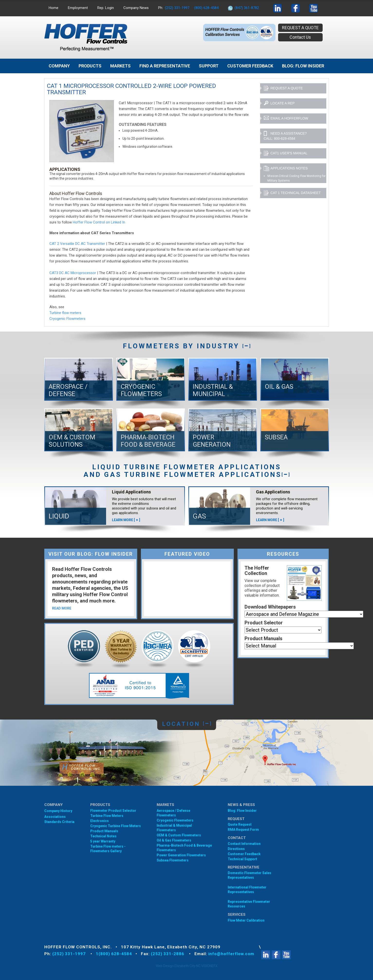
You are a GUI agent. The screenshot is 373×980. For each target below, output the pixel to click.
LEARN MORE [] (126, 520)
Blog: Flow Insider (242, 811)
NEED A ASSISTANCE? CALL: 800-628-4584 (285, 136)
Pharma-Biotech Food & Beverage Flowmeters (184, 848)
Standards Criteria (59, 822)
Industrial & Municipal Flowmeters (174, 828)
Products (90, 66)
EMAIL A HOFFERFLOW (286, 119)
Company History (58, 811)
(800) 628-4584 (206, 8)
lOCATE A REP (279, 103)
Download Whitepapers (270, 607)
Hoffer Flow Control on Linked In (99, 222)
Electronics (100, 821)
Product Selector (264, 623)
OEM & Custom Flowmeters (179, 835)
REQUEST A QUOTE (300, 28)
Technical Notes (103, 836)
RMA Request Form (243, 830)
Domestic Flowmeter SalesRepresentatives (250, 875)
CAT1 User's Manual (286, 153)
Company (59, 66)
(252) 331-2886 (168, 954)
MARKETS (120, 66)
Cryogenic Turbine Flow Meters (116, 826)
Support (209, 66)
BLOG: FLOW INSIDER (303, 66)
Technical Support (242, 859)
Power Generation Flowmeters (181, 855)
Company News (136, 8)
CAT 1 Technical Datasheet (292, 193)
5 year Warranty (103, 841)
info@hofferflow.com (231, 954)
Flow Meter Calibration (246, 920)
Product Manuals (264, 638)
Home (54, 8)
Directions (236, 849)
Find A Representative (165, 66)
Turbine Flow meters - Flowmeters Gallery (108, 849)
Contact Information (244, 844)
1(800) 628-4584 (114, 954)
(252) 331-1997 (177, 8)
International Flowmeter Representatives (247, 890)
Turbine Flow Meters (107, 816)
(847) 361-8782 (247, 8)
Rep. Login (106, 8)
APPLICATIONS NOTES (286, 168)
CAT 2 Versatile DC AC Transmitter (77, 244)
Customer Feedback (250, 66)
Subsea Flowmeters (173, 860)
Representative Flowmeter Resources (249, 904)
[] (246, 346)
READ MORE (62, 608)
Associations (55, 817)
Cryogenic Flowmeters (67, 319)
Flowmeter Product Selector (113, 811)
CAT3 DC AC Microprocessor (73, 273)
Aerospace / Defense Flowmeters (173, 813)
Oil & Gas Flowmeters (174, 840)
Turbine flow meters (65, 313)
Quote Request (240, 824)
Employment (78, 8)
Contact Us (300, 37)
